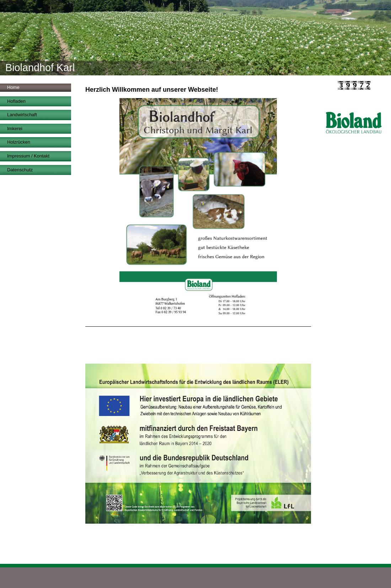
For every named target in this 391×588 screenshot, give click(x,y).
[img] (195, 38)
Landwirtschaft (22, 115)
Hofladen (16, 101)
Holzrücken (19, 142)
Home (13, 87)
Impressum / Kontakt (28, 156)
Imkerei (15, 129)
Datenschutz (20, 170)
